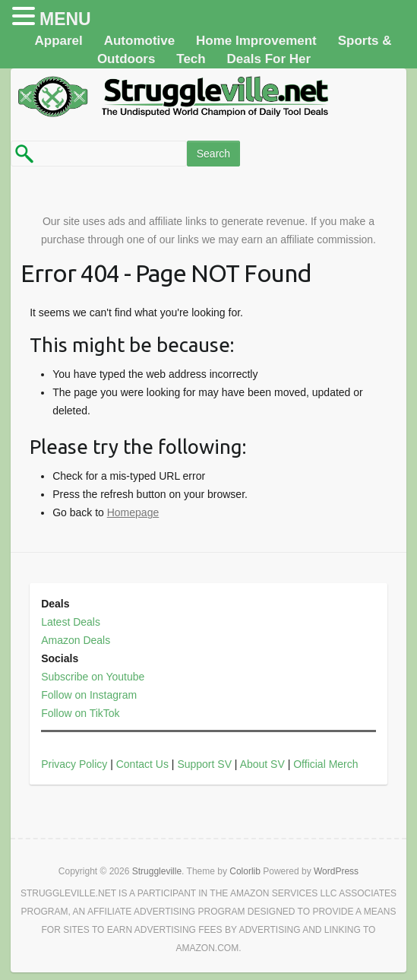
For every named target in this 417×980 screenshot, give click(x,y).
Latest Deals (71, 622)
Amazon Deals (76, 640)
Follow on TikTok (80, 713)
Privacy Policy (74, 764)
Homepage (133, 512)
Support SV (204, 764)
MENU (65, 19)
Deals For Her (269, 59)
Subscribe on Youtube (93, 677)
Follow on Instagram (89, 695)
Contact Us (142, 764)
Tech (191, 59)
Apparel (58, 41)
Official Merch (325, 764)
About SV (262, 764)
